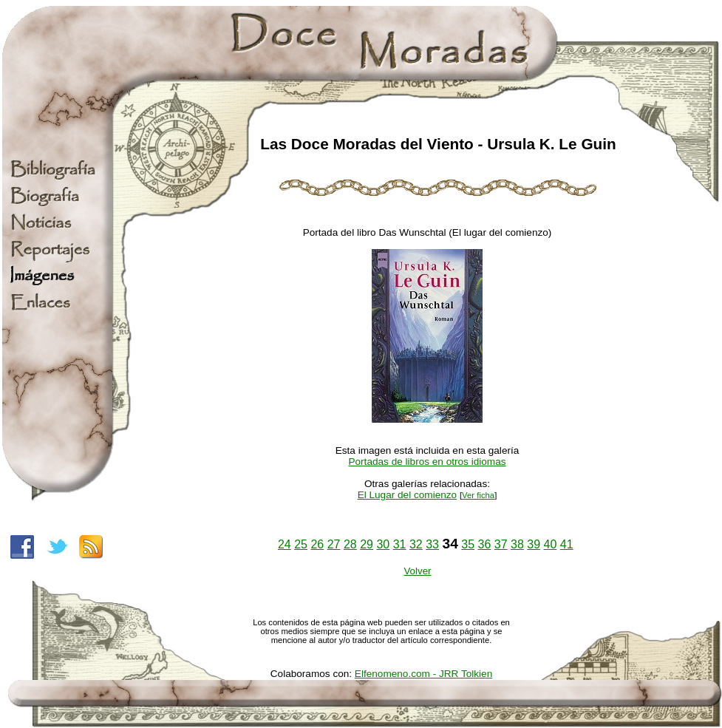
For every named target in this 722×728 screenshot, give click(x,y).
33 (432, 544)
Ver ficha (478, 495)
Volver (417, 571)
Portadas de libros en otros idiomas (427, 462)
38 (517, 544)
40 (551, 544)
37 (501, 544)
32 (416, 544)
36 (485, 544)
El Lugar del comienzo (408, 495)
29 (367, 544)
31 (400, 544)
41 (567, 544)
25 (301, 544)
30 (383, 544)
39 (534, 544)
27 (334, 544)
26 (317, 544)
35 (468, 544)
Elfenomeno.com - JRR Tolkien (423, 674)
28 (350, 544)
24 (285, 544)
